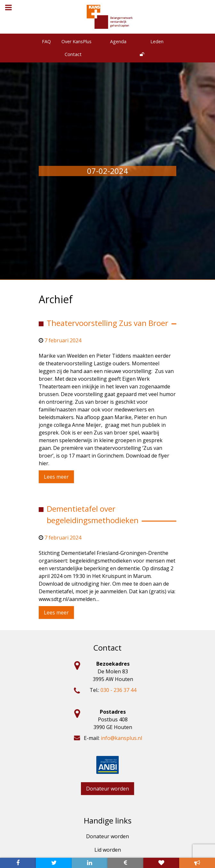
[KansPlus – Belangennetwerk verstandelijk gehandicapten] (110, 17)
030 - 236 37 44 (118, 690)
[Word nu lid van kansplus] (161, 863)
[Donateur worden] (125, 863)
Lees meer (56, 477)
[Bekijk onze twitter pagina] (54, 863)
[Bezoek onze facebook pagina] (18, 863)
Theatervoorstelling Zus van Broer (107, 323)
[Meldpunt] (197, 863)
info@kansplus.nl (121, 738)
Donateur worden (107, 789)
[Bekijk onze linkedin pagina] (90, 863)
